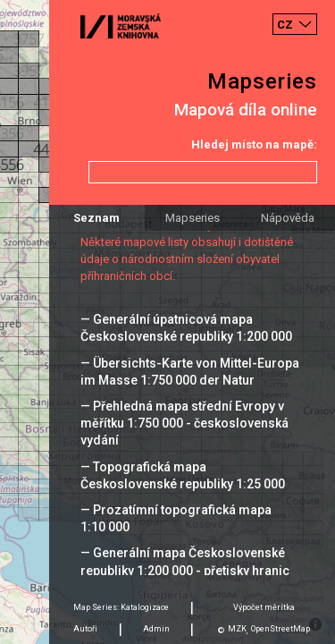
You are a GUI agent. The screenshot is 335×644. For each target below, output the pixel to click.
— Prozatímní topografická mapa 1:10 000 (176, 518)
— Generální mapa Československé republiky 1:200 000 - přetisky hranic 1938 (185, 570)
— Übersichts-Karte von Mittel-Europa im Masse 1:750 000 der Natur (190, 372)
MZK (237, 629)
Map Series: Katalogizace (121, 607)
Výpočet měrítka (264, 607)
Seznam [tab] (96, 218)
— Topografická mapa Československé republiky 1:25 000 (183, 475)
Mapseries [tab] (193, 218)
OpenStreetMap (281, 629)
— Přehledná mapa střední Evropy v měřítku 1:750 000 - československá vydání (184, 423)
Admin (156, 629)
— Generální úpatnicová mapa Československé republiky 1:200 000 (186, 328)
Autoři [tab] (85, 629)
